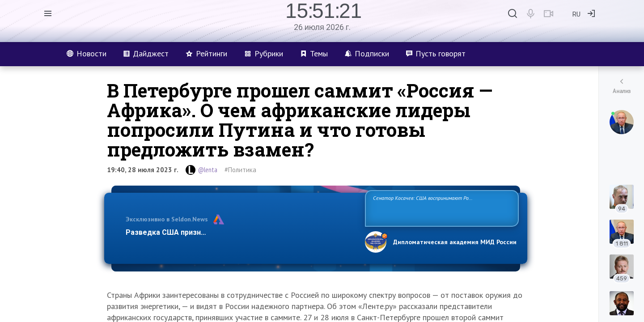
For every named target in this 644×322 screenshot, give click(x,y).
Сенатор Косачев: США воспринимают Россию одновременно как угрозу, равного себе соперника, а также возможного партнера (441, 208)
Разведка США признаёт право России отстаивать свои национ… (241, 232)
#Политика (240, 170)
